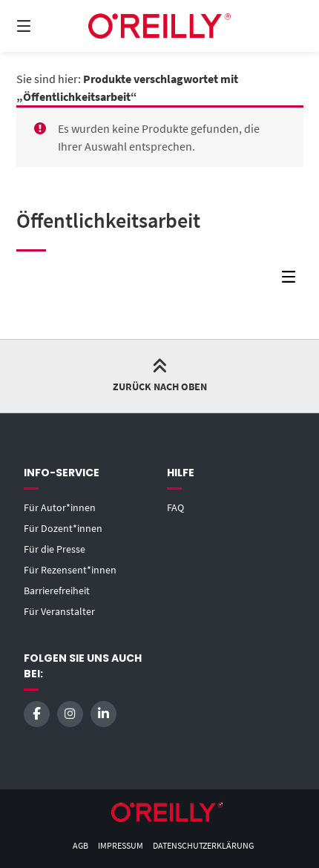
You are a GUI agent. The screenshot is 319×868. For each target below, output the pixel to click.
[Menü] (45, 26)
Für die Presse (55, 549)
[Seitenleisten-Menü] (292, 280)
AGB (80, 845)
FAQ (175, 507)
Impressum (121, 845)
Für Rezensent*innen (70, 570)
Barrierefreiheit (57, 591)
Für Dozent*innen (63, 528)
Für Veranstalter (59, 611)
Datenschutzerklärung (203, 845)
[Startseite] (160, 26)
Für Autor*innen (60, 507)
